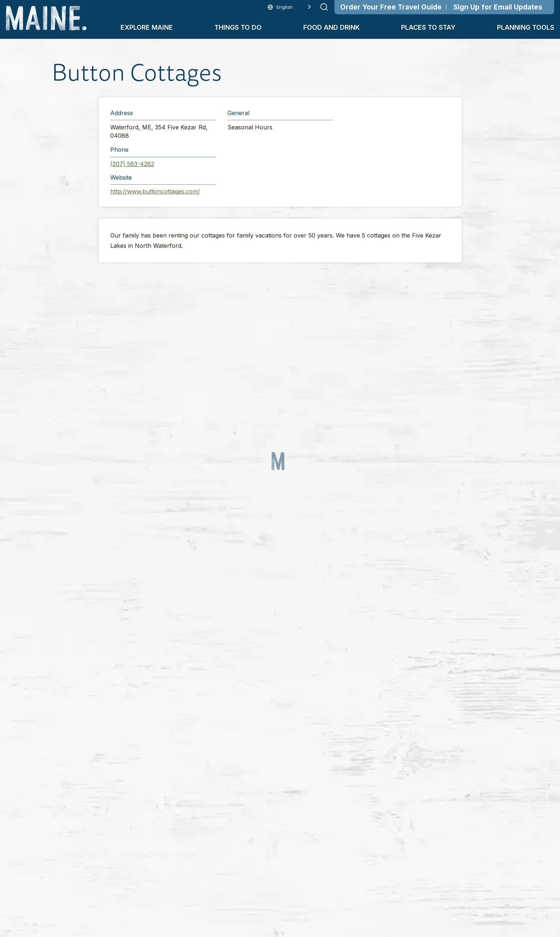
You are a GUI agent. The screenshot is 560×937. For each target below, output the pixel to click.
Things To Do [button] (238, 27)
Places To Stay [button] (428, 27)
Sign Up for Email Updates (498, 7)
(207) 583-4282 (132, 164)
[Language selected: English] (289, 7)
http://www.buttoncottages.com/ (155, 191)
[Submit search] (324, 7)
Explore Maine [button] (147, 27)
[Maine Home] (46, 18)
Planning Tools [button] (526, 27)
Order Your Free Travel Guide (391, 7)
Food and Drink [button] (331, 27)
